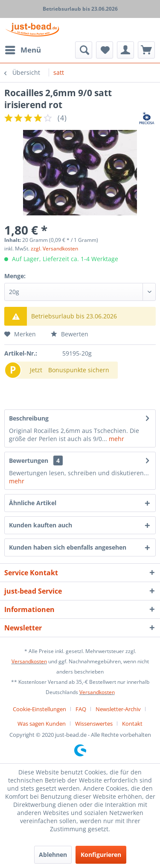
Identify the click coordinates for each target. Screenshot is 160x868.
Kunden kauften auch (41, 525)
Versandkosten (29, 661)
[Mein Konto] (125, 50)
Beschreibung (29, 418)
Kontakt (132, 724)
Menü (23, 49)
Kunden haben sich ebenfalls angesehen (68, 547)
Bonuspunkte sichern (79, 370)
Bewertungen (29, 460)
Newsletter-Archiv (118, 709)
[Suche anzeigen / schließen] (84, 50)
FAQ (81, 709)
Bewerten (70, 334)
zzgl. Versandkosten (54, 249)
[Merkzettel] (105, 50)
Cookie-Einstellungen (39, 709)
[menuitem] (23, 50)
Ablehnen (53, 855)
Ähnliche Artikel (33, 503)
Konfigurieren (101, 855)
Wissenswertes (94, 724)
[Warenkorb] (146, 50)
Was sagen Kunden (42, 724)
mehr (116, 439)
